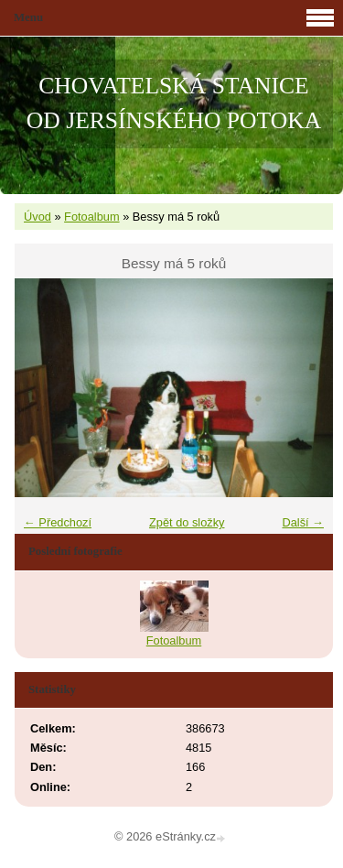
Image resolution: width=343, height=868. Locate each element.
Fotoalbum (91, 217)
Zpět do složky (187, 522)
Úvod (38, 217)
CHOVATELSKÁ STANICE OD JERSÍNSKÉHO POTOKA (174, 103)
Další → (303, 522)
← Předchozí (58, 522)
